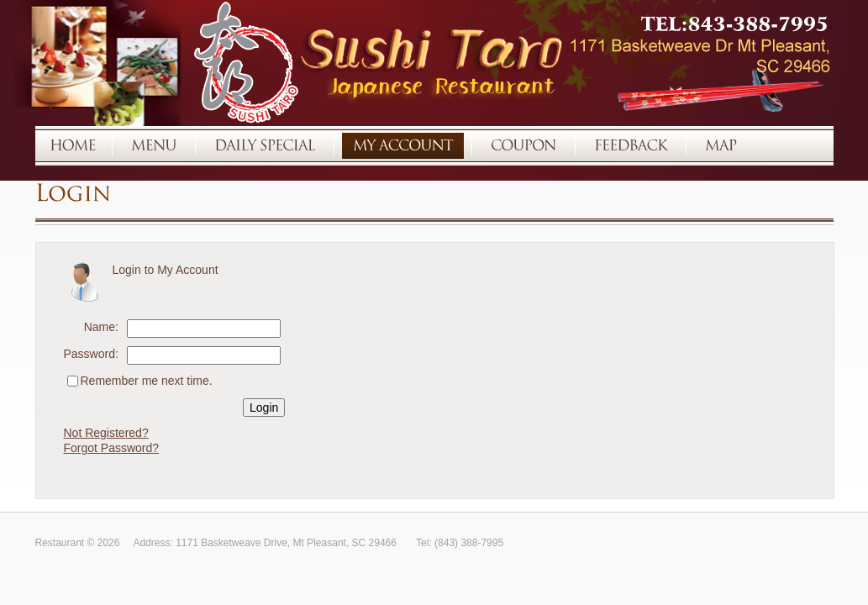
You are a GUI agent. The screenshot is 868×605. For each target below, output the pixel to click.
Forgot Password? (112, 448)
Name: (101, 327)
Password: (91, 354)
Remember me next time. (147, 381)
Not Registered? (106, 433)
